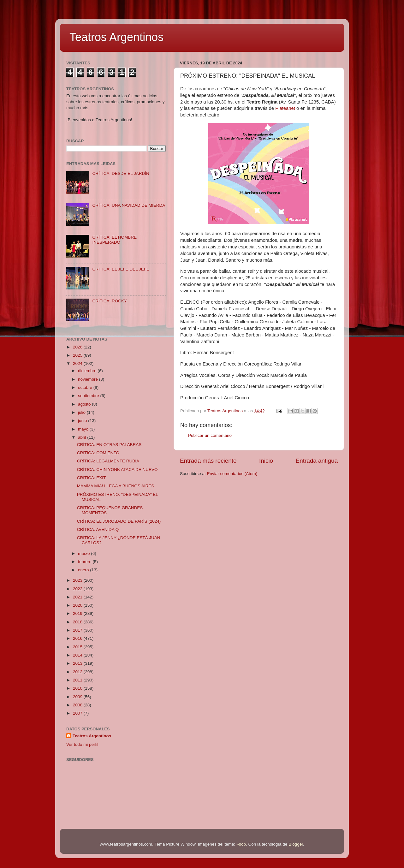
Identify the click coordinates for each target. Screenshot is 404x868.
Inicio (266, 461)
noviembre (89, 379)
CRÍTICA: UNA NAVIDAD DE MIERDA (129, 205)
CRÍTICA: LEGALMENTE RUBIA (108, 461)
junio (83, 421)
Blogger (296, 844)
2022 (78, 589)
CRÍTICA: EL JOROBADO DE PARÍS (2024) (119, 521)
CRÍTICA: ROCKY (110, 301)
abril (83, 437)
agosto (85, 404)
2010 (78, 688)
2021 (78, 597)
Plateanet (285, 108)
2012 (78, 672)
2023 (78, 580)
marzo (84, 553)
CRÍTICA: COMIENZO (98, 453)
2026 (78, 347)
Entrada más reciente (208, 461)
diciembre (88, 371)
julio (82, 412)
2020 (78, 605)
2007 (78, 713)
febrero (85, 562)
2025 (78, 355)
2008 (78, 705)
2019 (78, 613)
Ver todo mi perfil (82, 744)
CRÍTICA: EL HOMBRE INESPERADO (114, 240)
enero (84, 570)
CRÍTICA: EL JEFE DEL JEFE (121, 269)
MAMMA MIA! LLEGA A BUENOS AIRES (116, 486)
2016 (78, 638)
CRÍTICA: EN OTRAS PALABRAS (109, 445)
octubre (86, 387)
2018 (78, 622)
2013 (78, 663)
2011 (78, 680)
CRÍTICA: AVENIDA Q (98, 529)
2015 (78, 647)
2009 (78, 697)
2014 (78, 655)
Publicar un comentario (210, 435)
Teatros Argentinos (116, 37)
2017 (78, 630)
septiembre (89, 396)
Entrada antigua (317, 461)
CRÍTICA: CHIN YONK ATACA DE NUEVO (117, 470)
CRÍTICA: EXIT (92, 478)
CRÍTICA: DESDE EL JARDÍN (121, 173)
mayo (84, 429)
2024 (78, 363)
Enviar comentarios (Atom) (232, 474)
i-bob (241, 844)
